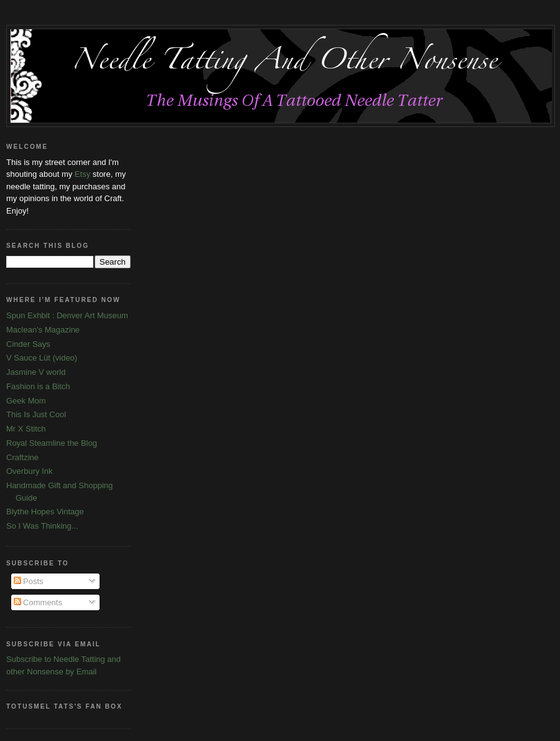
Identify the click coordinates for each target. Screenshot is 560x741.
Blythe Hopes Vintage (45, 512)
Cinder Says (28, 344)
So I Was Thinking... (42, 526)
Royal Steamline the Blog (52, 443)
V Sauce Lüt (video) (42, 358)
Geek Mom (26, 401)
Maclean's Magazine (43, 330)
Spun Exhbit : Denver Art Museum (67, 315)
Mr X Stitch (26, 429)
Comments (38, 602)
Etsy (82, 174)
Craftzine (22, 457)
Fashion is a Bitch (38, 386)
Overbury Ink (29, 471)
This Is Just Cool (36, 414)
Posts (29, 581)
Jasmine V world (36, 372)
